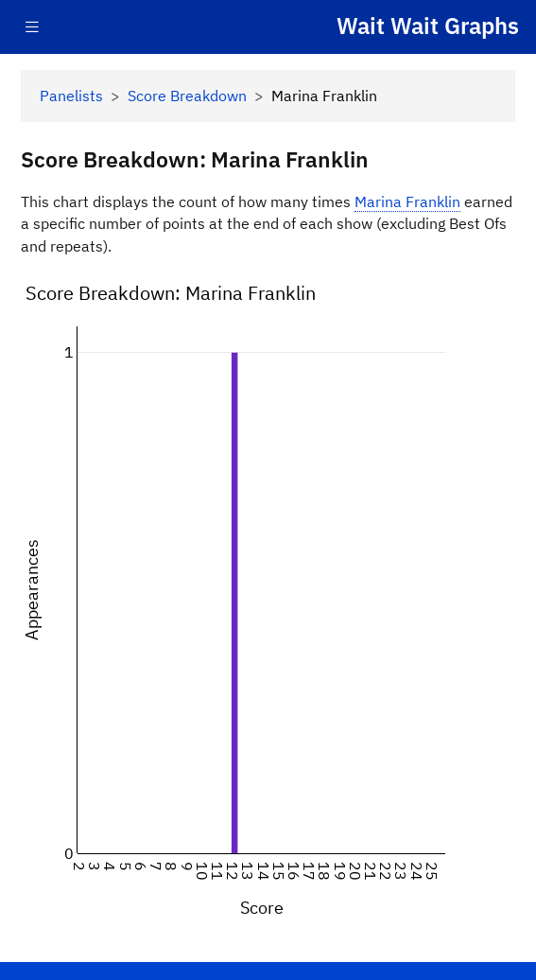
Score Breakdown (187, 96)
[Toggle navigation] (32, 27)
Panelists (71, 96)
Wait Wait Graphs (428, 26)
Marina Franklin (407, 201)
